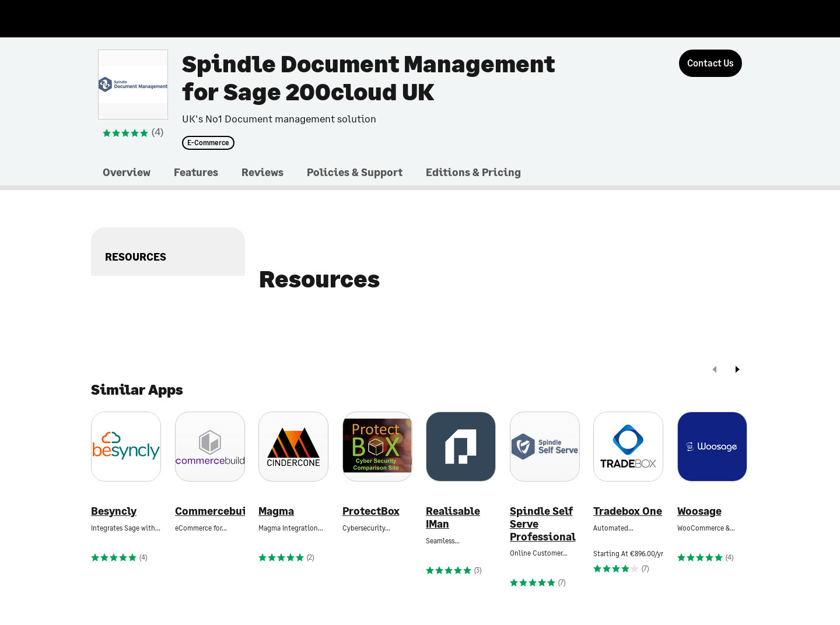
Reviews (262, 172)
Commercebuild (210, 511)
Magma (276, 511)
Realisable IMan (453, 517)
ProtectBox (371, 511)
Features (196, 172)
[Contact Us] (710, 63)
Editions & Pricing (473, 172)
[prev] (715, 371)
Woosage (699, 511)
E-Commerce (208, 143)
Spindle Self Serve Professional (543, 524)
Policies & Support (355, 172)
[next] (737, 371)
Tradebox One (628, 511)
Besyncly (114, 511)
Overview (127, 172)
